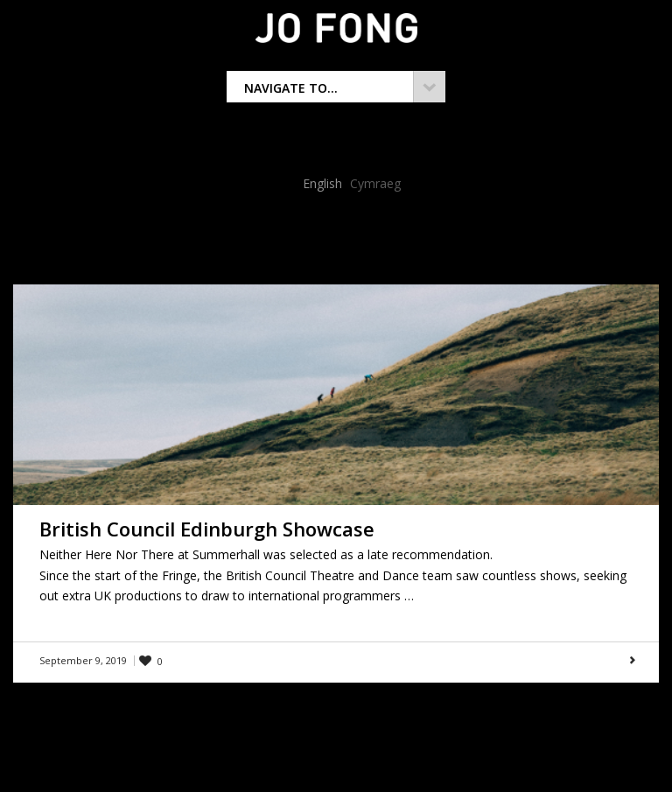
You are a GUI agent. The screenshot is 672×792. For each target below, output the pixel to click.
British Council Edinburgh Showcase (207, 529)
